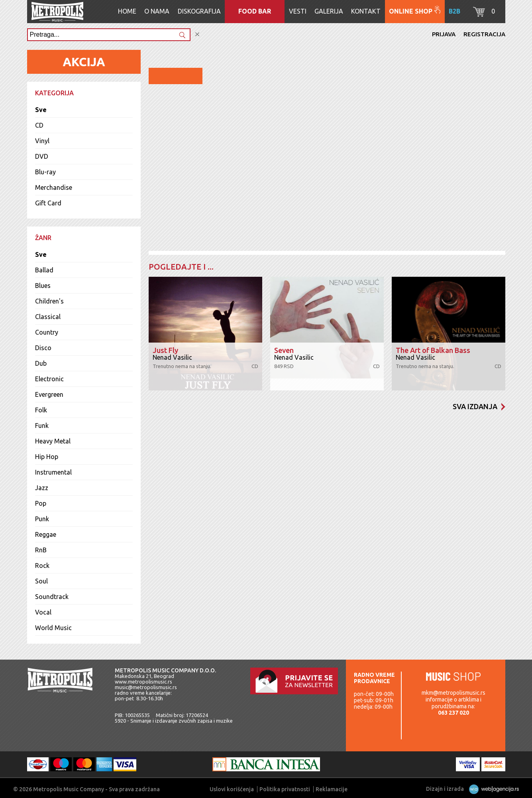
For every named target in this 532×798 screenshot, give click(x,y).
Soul (41, 581)
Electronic (49, 379)
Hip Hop (47, 457)
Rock (42, 565)
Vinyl (42, 141)
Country (47, 332)
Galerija (329, 11)
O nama (157, 11)
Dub (41, 363)
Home (127, 11)
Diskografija (199, 11)
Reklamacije (332, 789)
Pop (41, 503)
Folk (41, 410)
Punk (42, 519)
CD (39, 125)
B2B (454, 11)
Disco (43, 348)
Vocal (43, 612)
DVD (42, 156)
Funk (42, 426)
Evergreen (49, 394)
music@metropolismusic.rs (146, 687)
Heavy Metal (53, 441)
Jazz (42, 488)
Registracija (484, 34)
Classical (48, 317)
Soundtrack (52, 597)
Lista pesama (463, 238)
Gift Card (48, 203)
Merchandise (54, 187)
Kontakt (366, 11)
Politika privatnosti (285, 789)
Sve (41, 110)
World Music (53, 628)
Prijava (444, 34)
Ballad (44, 270)
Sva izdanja (479, 406)
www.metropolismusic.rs (143, 682)
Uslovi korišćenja (232, 789)
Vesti (298, 11)
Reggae (46, 534)
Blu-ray (45, 172)
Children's (49, 301)
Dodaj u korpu (429, 218)
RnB (41, 550)
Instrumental (53, 472)
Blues (43, 286)
